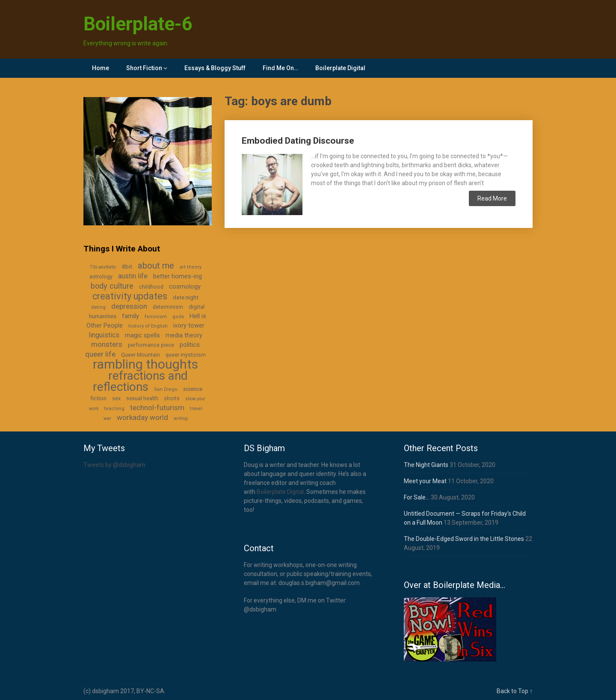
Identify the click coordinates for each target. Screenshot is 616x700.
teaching (114, 409)
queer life (100, 354)
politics (190, 345)
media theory (184, 335)
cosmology (185, 286)
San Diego (166, 389)
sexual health (142, 399)
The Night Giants (426, 465)
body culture (112, 286)
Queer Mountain (141, 355)
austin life (133, 276)
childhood (151, 287)
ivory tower (189, 325)
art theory (191, 267)
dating (98, 307)
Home (101, 68)
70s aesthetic (103, 267)
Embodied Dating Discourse (298, 141)
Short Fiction (144, 68)
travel (196, 409)
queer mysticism (186, 355)
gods (178, 317)
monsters (107, 344)
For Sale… (417, 497)
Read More (492, 198)
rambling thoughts (145, 364)
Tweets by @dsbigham (114, 465)
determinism (168, 307)
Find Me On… (280, 68)
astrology (101, 277)
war (107, 418)
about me (156, 266)
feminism (156, 317)
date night (186, 297)
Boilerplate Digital (340, 68)
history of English (148, 326)
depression (129, 306)
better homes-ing (178, 276)
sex (116, 399)
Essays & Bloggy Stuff (215, 68)
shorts (172, 399)
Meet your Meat (425, 481)
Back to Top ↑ (515, 691)
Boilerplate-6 (138, 24)
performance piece (151, 345)
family (130, 316)
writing (181, 418)
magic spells (142, 335)
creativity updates (130, 296)
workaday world (142, 417)
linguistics (104, 335)
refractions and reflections (140, 381)
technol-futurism (157, 408)
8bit (127, 266)
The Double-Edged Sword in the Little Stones (464, 539)
